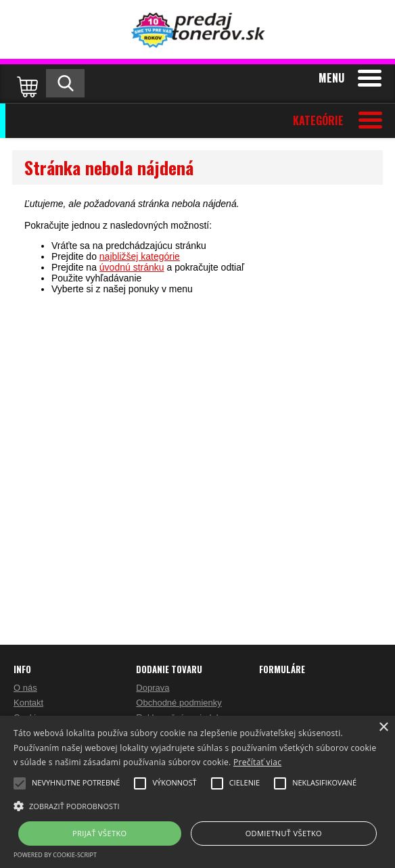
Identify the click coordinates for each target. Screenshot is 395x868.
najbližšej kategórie (140, 256)
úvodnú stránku (132, 267)
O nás (25, 688)
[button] (197, 805)
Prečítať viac (257, 762)
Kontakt (28, 703)
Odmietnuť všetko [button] (284, 833)
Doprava (153, 688)
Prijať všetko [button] (100, 833)
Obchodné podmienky (179, 703)
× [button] (383, 728)
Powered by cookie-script (55, 855)
